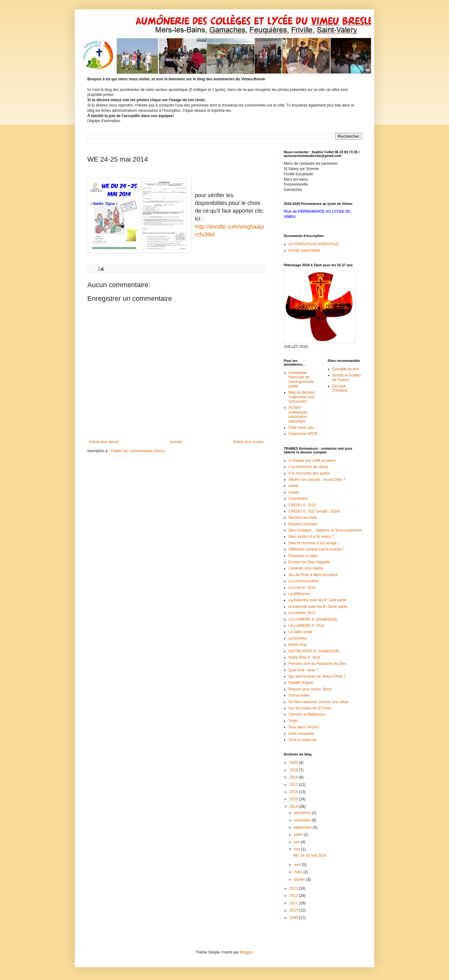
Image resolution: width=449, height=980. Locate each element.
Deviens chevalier (303, 524)
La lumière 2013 (302, 613)
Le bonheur (298, 638)
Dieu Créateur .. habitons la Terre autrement (325, 530)
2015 (294, 799)
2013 (294, 888)
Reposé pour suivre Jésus (310, 689)
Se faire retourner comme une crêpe (319, 702)
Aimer (293, 486)
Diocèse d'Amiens (340, 388)
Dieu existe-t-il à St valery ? (311, 537)
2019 (294, 770)
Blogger (246, 952)
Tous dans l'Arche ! (304, 727)
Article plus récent (104, 442)
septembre (303, 827)
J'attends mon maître (306, 568)
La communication (304, 581)
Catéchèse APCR (303, 434)
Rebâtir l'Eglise (301, 683)
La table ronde (300, 632)
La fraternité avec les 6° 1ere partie (318, 600)
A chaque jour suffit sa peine (312, 461)
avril (298, 865)
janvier (300, 879)
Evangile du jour (346, 369)
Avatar (294, 492)
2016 (294, 792)
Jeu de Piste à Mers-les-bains (313, 575)
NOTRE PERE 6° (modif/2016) (314, 651)
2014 (294, 807)
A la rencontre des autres (309, 473)
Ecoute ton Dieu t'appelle (309, 562)
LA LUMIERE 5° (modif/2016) (313, 619)
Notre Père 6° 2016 (304, 657)
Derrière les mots (303, 518)
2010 (294, 910)
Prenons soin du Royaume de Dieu (317, 664)
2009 (294, 918)
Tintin (293, 721)
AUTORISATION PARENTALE (314, 244)
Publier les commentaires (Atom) (138, 451)
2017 (294, 785)
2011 (294, 903)
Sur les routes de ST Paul (310, 708)
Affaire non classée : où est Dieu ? (317, 480)
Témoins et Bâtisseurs (307, 714)
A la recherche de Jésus (308, 467)
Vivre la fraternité (303, 740)
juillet (299, 835)
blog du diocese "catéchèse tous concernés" (302, 397)
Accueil (176, 442)
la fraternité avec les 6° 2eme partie (318, 607)
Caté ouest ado (301, 428)
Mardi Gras (298, 645)
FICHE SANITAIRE (304, 251)
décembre (303, 813)
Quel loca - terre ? (303, 670)
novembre (303, 820)
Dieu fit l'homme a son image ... (315, 543)
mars (299, 872)
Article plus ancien (248, 442)
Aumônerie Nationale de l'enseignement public (301, 379)
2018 (294, 777)
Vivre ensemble (301, 734)
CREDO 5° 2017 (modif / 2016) (314, 511)
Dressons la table (303, 556)
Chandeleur (298, 499)
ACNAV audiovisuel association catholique (298, 414)
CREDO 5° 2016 (302, 505)
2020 (294, 763)
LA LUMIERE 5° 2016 (307, 626)
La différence (299, 594)
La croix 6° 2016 (302, 588)
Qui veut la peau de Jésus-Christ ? (317, 676)
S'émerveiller (299, 695)
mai (298, 849)
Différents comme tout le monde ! (316, 549)
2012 (294, 896)
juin (297, 842)
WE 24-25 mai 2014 (310, 855)
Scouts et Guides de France (347, 377)
